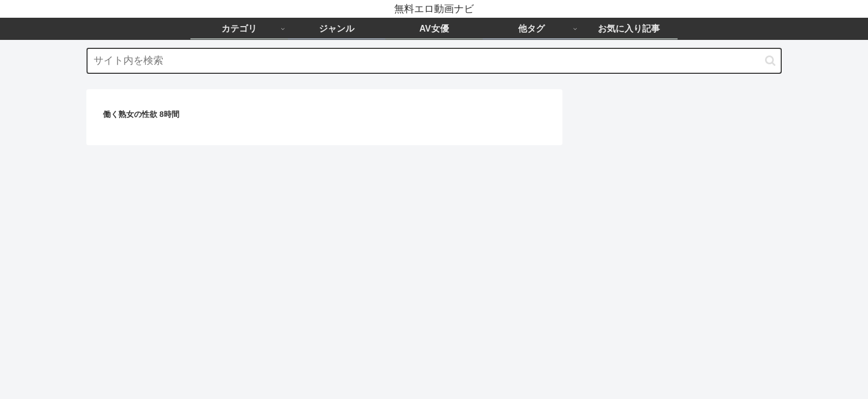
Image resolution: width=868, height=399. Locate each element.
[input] (434, 61)
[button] (770, 61)
